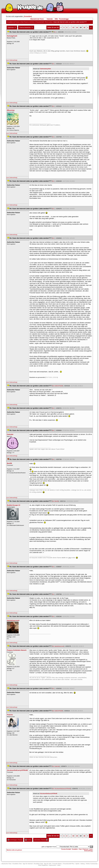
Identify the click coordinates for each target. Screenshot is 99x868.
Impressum (53, 865)
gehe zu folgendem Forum (49, 847)
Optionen (12, 28)
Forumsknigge (64, 19)
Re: (55, 32)
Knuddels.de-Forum (13, 22)
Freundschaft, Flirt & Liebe (44, 22)
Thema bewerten (26, 28)
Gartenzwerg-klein (45, 69)
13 (73, 27)
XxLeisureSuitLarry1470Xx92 (49, 793)
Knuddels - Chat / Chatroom (80, 849)
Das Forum (24, 22)
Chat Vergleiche (43, 865)
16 (84, 27)
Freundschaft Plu (69, 864)
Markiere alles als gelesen (14, 850)
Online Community (92, 864)
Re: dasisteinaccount (58, 646)
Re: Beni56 (55, 501)
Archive (32, 22)
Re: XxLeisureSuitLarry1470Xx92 (62, 789)
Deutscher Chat (6, 864)
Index (28, 840)
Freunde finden (57, 864)
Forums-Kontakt (66, 849)
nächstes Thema (41, 840)
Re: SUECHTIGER (58, 386)
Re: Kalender (56, 766)
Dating (83, 864)
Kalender (50, 19)
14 (77, 27)
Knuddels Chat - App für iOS (42, 864)
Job (59, 865)
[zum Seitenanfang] (12, 60)
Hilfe (56, 19)
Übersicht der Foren (37, 19)
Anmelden (28, 16)
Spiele (77, 864)
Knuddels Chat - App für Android (23, 864)
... (70, 27)
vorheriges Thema (15, 840)
